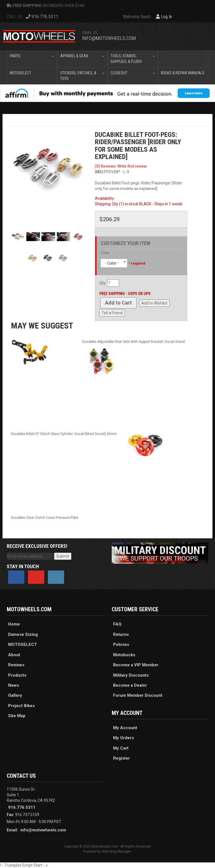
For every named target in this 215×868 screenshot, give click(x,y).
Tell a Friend (112, 313)
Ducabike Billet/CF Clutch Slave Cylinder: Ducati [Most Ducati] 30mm (64, 434)
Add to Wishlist (154, 303)
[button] (32, 59)
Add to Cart (118, 303)
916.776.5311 (22, 807)
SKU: (99, 172)
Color (105, 253)
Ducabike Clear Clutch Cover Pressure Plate (45, 518)
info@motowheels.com (109, 38)
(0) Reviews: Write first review (121, 166)
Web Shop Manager (116, 852)
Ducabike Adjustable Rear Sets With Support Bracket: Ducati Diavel (134, 342)
